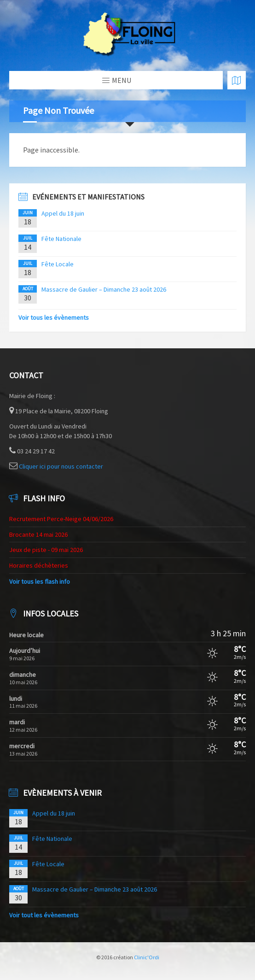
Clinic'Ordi (147, 957)
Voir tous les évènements (54, 317)
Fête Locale (58, 264)
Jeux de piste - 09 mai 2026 (46, 550)
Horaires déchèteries (39, 565)
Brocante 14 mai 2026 (38, 534)
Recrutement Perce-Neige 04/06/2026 (61, 519)
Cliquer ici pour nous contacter (61, 466)
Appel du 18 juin (63, 213)
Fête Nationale (61, 239)
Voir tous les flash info (40, 581)
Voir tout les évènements (44, 915)
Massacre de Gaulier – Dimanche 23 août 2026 (104, 289)
